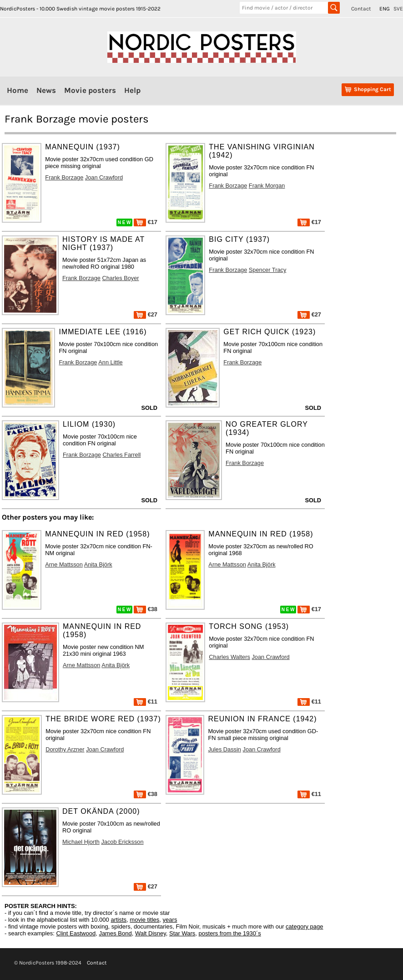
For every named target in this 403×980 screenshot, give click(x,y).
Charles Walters (229, 657)
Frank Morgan (267, 186)
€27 (146, 314)
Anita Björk (98, 564)
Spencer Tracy (268, 270)
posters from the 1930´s (230, 933)
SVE (398, 9)
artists (118, 920)
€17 (146, 222)
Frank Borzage (64, 177)
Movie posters (90, 90)
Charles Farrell (121, 455)
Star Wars (182, 933)
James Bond (115, 933)
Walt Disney (151, 933)
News (46, 90)
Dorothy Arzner (65, 749)
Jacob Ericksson (122, 842)
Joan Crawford (104, 177)
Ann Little (110, 362)
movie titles (144, 920)
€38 (146, 609)
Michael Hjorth (81, 842)
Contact (361, 9)
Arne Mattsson (64, 564)
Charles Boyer (121, 278)
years (170, 920)
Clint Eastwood (76, 933)
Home (18, 90)
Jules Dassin (224, 749)
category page (304, 926)
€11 (146, 702)
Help (132, 90)
